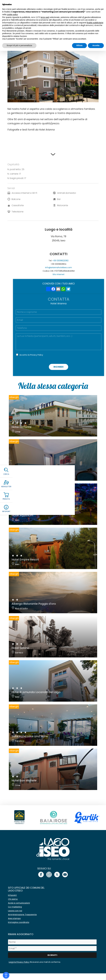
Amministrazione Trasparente (22, 915)
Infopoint (12, 895)
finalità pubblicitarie (95, 23)
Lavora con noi (15, 911)
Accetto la (31, 355)
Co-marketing (15, 907)
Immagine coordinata (19, 922)
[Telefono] (59, 328)
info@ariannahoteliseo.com (59, 267)
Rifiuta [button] (79, 45)
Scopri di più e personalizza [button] (19, 45)
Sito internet (59, 274)
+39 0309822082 (60, 261)
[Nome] (52, 942)
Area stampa (14, 918)
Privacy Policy (37, 355)
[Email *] (52, 948)
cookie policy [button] (12, 14)
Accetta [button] (96, 45)
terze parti (45, 17)
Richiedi (59, 367)
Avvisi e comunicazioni (19, 903)
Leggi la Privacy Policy (19, 962)
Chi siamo (13, 899)
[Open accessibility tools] (6, 975)
